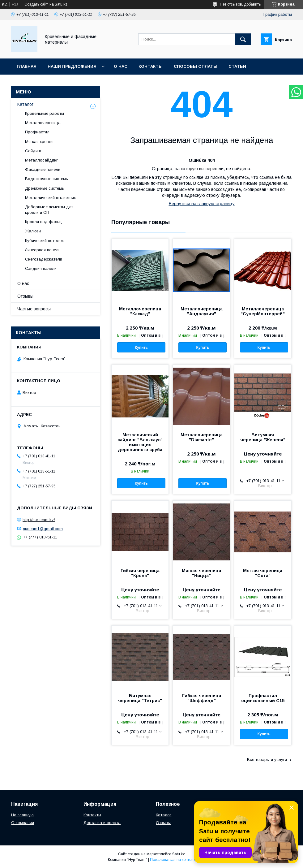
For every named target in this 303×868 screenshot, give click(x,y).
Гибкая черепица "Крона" (140, 573)
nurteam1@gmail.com (43, 528)
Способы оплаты (196, 66)
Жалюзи (33, 231)
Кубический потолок (44, 241)
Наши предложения (72, 66)
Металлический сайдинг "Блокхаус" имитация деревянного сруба (140, 442)
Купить (141, 348)
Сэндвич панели (41, 268)
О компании (23, 823)
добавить (252, 4)
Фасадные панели (43, 169)
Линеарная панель (43, 250)
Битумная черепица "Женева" (263, 437)
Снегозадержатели (44, 259)
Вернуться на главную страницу (202, 204)
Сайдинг (33, 151)
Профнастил (37, 132)
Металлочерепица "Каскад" (140, 311)
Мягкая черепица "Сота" (263, 573)
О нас (121, 66)
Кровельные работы (45, 113)
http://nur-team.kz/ (39, 520)
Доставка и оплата (102, 823)
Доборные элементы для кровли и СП (49, 210)
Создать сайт (36, 4)
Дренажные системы (45, 188)
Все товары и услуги (267, 760)
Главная (27, 66)
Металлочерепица (43, 123)
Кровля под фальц (43, 222)
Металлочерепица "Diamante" (202, 437)
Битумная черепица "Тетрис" (140, 698)
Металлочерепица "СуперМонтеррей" (263, 311)
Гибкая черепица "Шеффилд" (202, 698)
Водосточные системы (47, 179)
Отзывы (25, 296)
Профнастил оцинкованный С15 (263, 698)
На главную (22, 815)
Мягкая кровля (39, 142)
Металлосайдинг (41, 160)
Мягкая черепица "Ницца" (201, 573)
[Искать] (243, 39)
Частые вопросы (34, 309)
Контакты (151, 66)
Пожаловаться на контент (173, 860)
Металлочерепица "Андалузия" (202, 311)
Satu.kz (179, 854)
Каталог (25, 104)
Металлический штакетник (50, 198)
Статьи (237, 66)
